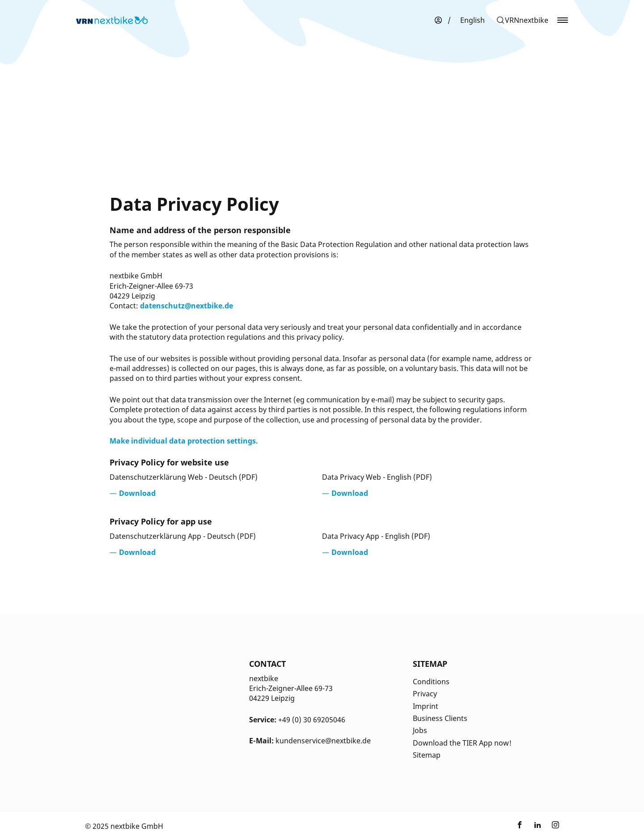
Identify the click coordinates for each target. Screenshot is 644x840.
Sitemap (427, 755)
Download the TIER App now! (462, 743)
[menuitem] (472, 20)
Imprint (426, 706)
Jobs (420, 730)
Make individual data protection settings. (184, 441)
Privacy (425, 694)
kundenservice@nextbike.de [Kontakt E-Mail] (323, 741)
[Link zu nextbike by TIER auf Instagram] (555, 826)
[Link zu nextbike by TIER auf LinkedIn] (538, 826)
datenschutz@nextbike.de (186, 306)
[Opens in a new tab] (133, 493)
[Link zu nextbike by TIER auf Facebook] (520, 826)
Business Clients (440, 718)
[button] (522, 20)
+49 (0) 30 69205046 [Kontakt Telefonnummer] (312, 720)
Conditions (431, 682)
